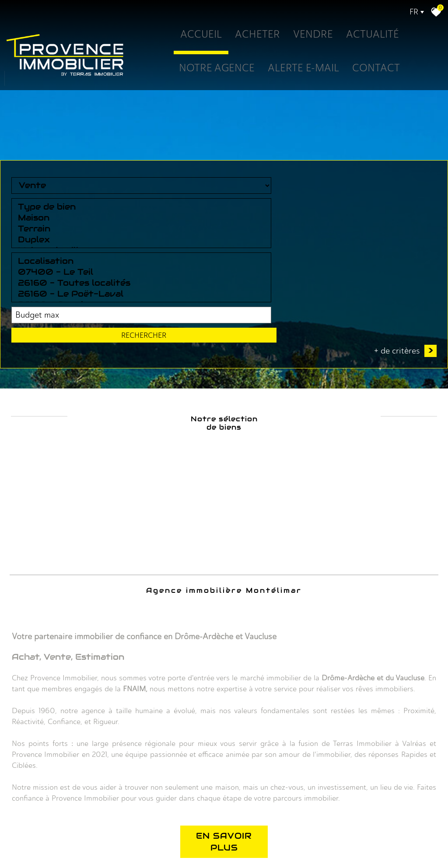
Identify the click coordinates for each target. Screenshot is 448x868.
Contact (380, 69)
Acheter (250, 35)
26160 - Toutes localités (233, 714)
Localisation (233, 692)
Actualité (374, 35)
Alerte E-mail (300, 69)
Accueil (189, 35)
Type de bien (144, 692)
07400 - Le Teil (233, 703)
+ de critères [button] (405, 742)
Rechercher (403, 708)
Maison (144, 703)
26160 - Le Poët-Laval (233, 725)
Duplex (144, 725)
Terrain (144, 714)
